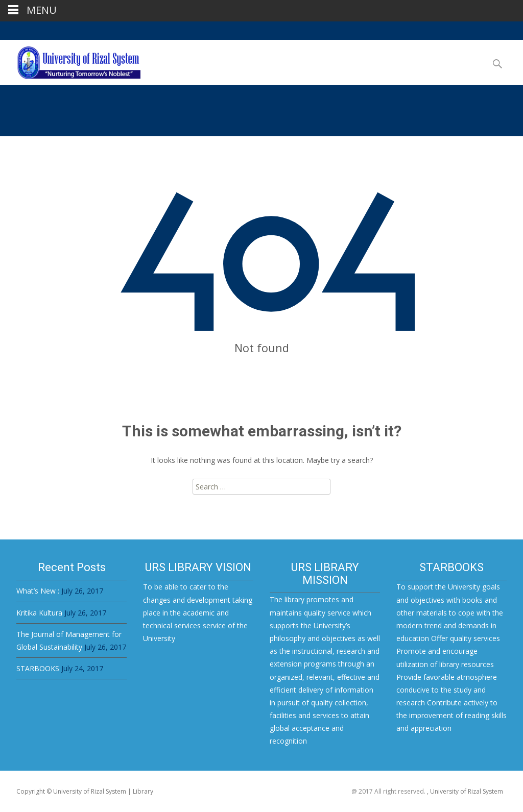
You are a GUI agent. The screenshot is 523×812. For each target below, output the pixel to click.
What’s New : (38, 591)
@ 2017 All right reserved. (389, 791)
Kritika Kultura (39, 613)
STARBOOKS (38, 668)
